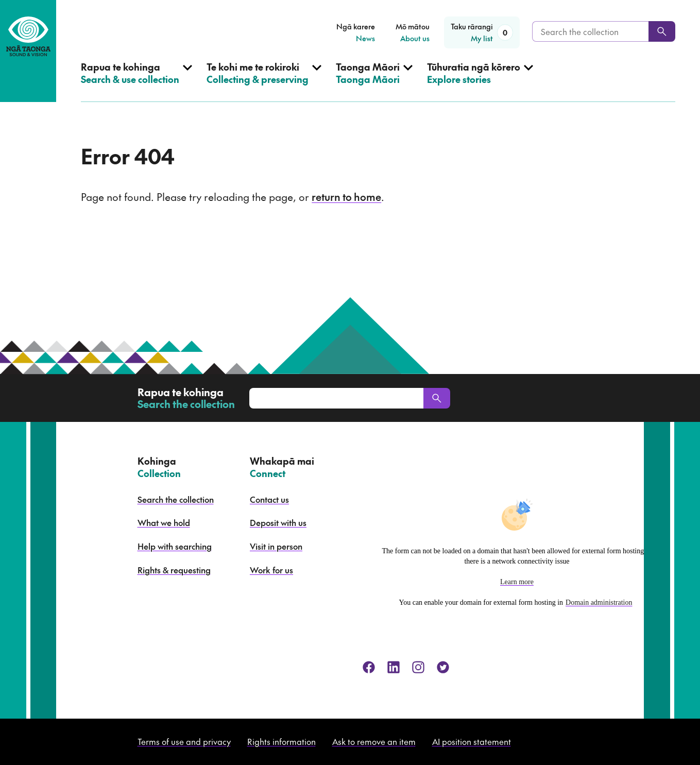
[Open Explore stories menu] (480, 81)
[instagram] (418, 667)
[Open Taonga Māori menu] (374, 81)
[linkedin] (394, 667)
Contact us (269, 499)
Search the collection (176, 499)
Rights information (281, 741)
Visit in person (276, 546)
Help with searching (175, 546)
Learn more (517, 582)
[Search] (662, 31)
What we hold (164, 522)
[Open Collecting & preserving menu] (264, 81)
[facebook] (369, 667)
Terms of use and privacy (184, 741)
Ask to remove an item (374, 741)
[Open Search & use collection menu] (136, 81)
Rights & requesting (174, 570)
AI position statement (472, 741)
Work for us (271, 570)
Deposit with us (278, 522)
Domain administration (599, 602)
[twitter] (443, 667)
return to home (346, 197)
